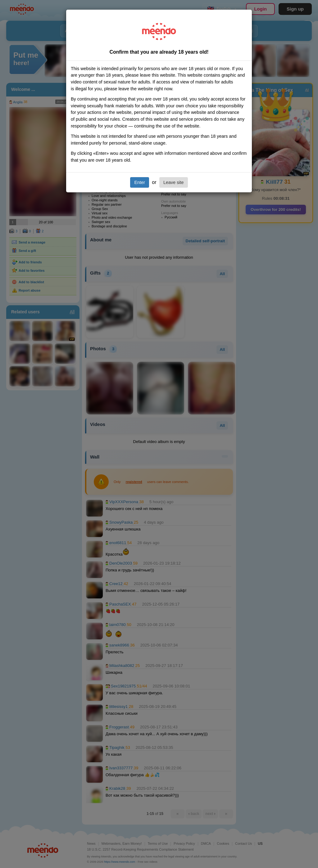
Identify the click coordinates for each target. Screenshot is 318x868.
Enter (139, 182)
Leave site (174, 182)
